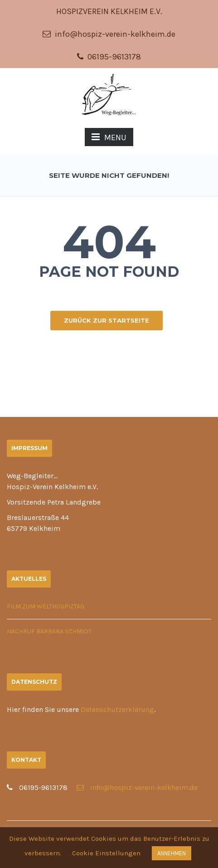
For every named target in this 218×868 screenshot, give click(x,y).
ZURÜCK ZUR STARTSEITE (107, 320)
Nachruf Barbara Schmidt (49, 631)
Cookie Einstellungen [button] (106, 853)
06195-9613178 (109, 57)
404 (109, 242)
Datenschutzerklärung (117, 709)
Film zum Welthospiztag (46, 606)
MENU (109, 137)
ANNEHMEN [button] (172, 853)
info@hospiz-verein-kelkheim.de (109, 34)
